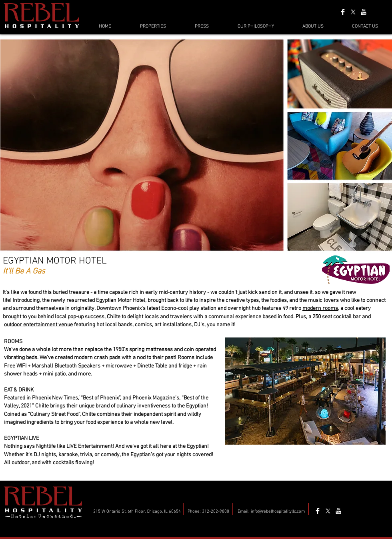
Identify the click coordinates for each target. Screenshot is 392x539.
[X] (353, 12)
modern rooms (320, 308)
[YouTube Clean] (364, 12)
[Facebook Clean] (343, 12)
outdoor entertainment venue (38, 325)
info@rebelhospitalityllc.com (278, 512)
